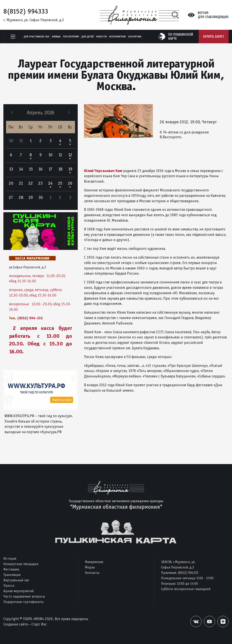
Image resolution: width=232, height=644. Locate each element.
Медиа (90, 567)
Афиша (56, 37)
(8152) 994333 (188, 573)
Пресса (9, 585)
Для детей (88, 37)
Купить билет (214, 37)
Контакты (92, 573)
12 (70, 155)
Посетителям (71, 37)
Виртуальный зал (16, 580)
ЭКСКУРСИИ (135, 37)
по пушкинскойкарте (181, 37)
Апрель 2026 (41, 113)
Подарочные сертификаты (23, 602)
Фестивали (11, 569)
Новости (101, 37)
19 (70, 169)
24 (50, 183)
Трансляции (12, 575)
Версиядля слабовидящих (213, 15)
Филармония (94, 562)
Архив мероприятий (18, 591)
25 (60, 183)
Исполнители (117, 37)
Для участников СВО (36, 37)
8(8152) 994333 (26, 11)
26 (70, 183)
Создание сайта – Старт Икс (25, 624)
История (10, 558)
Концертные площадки (21, 564)
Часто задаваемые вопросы (24, 596)
